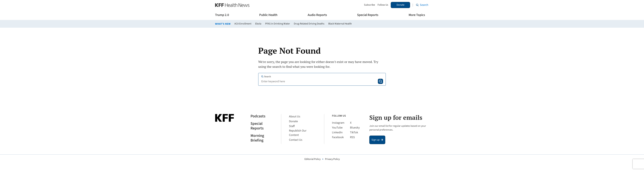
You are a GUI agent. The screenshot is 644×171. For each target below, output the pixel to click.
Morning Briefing (257, 138)
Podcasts (258, 116)
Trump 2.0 (222, 15)
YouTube (337, 128)
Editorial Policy (313, 159)
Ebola (258, 24)
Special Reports (368, 15)
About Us (295, 116)
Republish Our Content (298, 133)
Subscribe (369, 5)
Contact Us (296, 140)
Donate (400, 5)
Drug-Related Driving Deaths (309, 24)
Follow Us (383, 5)
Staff (292, 126)
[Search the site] (422, 5)
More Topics (417, 15)
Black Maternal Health (340, 24)
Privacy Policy (332, 159)
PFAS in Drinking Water (278, 24)
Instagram (338, 123)
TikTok (354, 132)
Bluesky (355, 128)
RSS (352, 137)
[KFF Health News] (232, 5)
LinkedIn (337, 132)
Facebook (338, 137)
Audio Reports (317, 15)
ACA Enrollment (243, 24)
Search (266, 76)
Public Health (268, 15)
